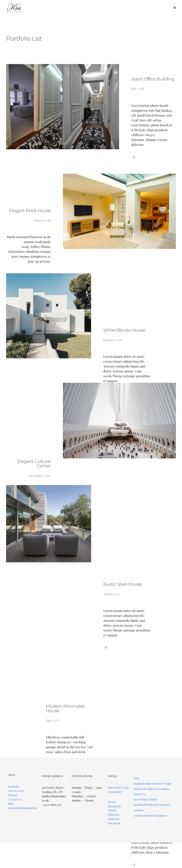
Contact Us (15, 799)
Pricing (13, 795)
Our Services (16, 791)
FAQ (136, 778)
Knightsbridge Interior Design (152, 783)
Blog (11, 804)
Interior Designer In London (151, 789)
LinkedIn (114, 819)
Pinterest (114, 815)
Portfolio (14, 787)
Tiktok (112, 810)
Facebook (114, 823)
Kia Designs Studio (145, 799)
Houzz (112, 802)
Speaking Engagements (23, 808)
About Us (139, 794)
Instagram (114, 806)
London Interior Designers (150, 815)
